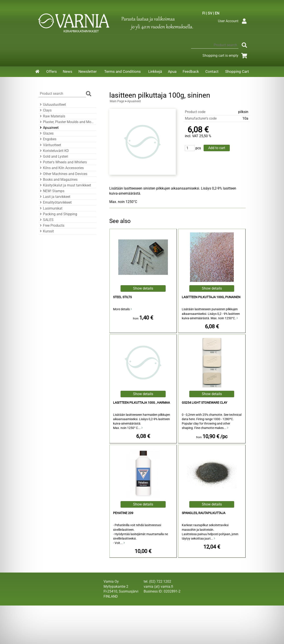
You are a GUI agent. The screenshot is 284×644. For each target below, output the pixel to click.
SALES (46, 220)
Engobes (47, 139)
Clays (45, 110)
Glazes (46, 133)
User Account (233, 21)
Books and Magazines (58, 180)
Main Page (117, 101)
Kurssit (46, 231)
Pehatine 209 (123, 513)
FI (204, 13)
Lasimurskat (50, 208)
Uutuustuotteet (52, 105)
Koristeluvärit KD (54, 151)
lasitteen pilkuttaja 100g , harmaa (141, 403)
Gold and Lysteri (53, 156)
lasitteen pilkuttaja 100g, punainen (211, 297)
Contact (212, 71)
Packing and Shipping (58, 214)
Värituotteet (50, 145)
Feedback (191, 71)
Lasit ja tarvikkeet (54, 197)
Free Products (51, 225)
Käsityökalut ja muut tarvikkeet (65, 185)
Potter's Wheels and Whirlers (63, 162)
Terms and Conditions (123, 71)
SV (210, 13)
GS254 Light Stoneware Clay (204, 403)
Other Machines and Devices (63, 174)
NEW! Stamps (51, 191)
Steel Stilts (122, 297)
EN (217, 13)
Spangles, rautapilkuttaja (204, 513)
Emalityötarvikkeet (55, 202)
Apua (172, 71)
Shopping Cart (237, 71)
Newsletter (88, 71)
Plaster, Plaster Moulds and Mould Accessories (67, 122)
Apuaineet (49, 128)
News (68, 71)
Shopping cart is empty (226, 56)
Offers (52, 71)
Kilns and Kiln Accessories (61, 168)
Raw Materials (52, 116)
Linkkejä (155, 71)
